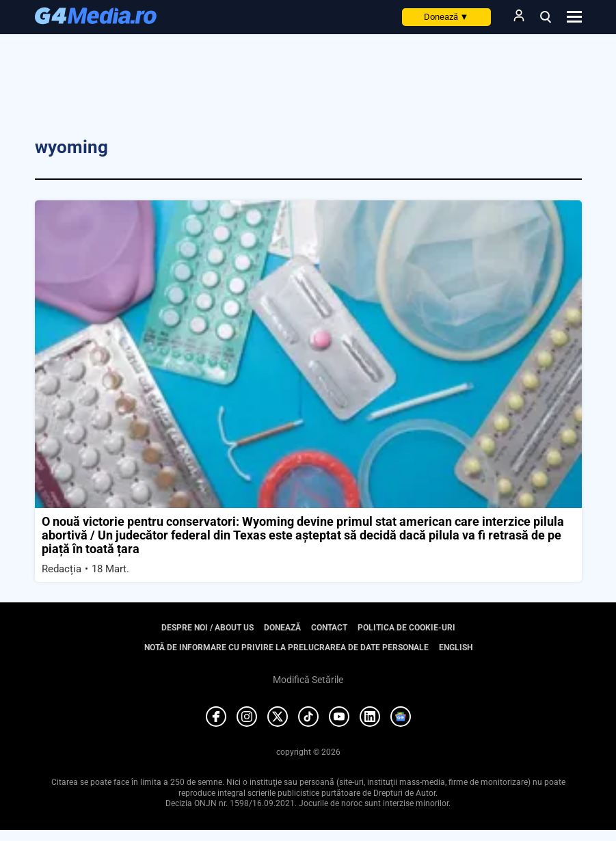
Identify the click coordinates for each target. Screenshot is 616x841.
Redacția (62, 569)
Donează (446, 17)
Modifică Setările (308, 680)
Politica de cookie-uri (406, 628)
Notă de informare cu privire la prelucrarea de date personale (286, 648)
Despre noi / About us (207, 628)
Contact (329, 628)
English (456, 648)
